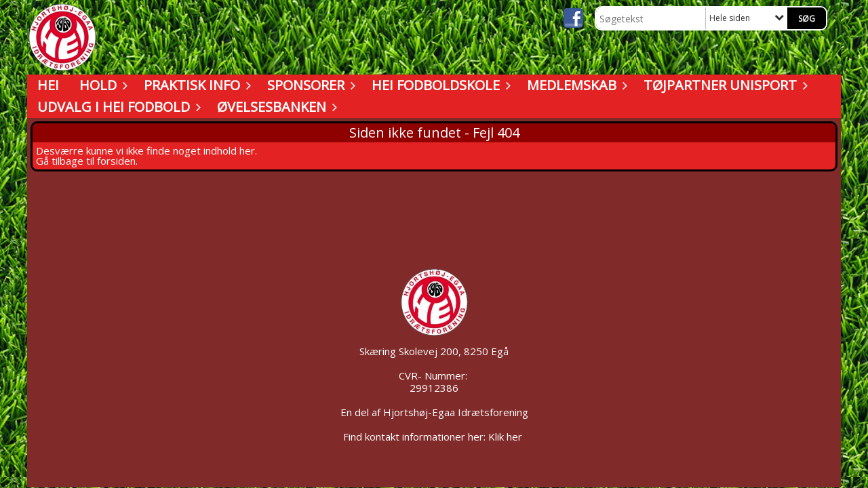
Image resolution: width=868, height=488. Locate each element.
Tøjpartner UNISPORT (724, 85)
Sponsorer (309, 85)
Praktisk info (195, 85)
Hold (101, 85)
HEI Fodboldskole (439, 85)
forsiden (116, 161)
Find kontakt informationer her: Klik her (434, 436)
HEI (48, 85)
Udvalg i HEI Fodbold (117, 107)
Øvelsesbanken (275, 107)
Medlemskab (575, 85)
